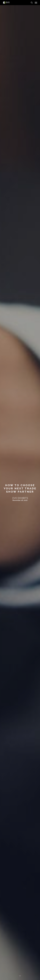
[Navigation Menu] (36, 3)
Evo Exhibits (20, 498)
